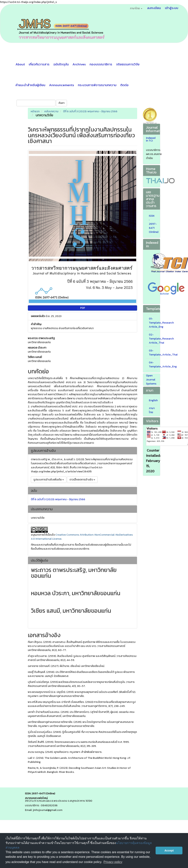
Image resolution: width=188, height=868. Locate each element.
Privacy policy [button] (113, 862)
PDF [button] (83, 308)
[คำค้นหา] (36, 103)
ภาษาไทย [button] (136, 8)
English (153, 400)
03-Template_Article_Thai (163, 353)
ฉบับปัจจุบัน (61, 64)
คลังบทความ (51, 111)
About (20, 64)
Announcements (62, 85)
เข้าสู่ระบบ (172, 8)
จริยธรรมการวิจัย (128, 64)
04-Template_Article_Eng (163, 365)
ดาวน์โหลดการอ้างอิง (82, 480)
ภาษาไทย (152, 410)
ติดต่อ (124, 85)
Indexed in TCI (151, 139)
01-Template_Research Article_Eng (161, 323)
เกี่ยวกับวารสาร (39, 64)
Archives (79, 64)
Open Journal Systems (151, 380)
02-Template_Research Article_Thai (161, 339)
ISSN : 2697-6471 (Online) (154, 224)
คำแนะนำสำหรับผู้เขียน (30, 85)
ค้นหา (61, 103)
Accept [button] (169, 851)
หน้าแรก (35, 111)
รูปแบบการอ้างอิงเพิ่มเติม (49, 480)
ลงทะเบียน (154, 8)
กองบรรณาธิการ (101, 64)
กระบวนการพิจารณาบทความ (97, 85)
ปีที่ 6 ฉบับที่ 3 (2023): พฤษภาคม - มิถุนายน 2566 (90, 111)
